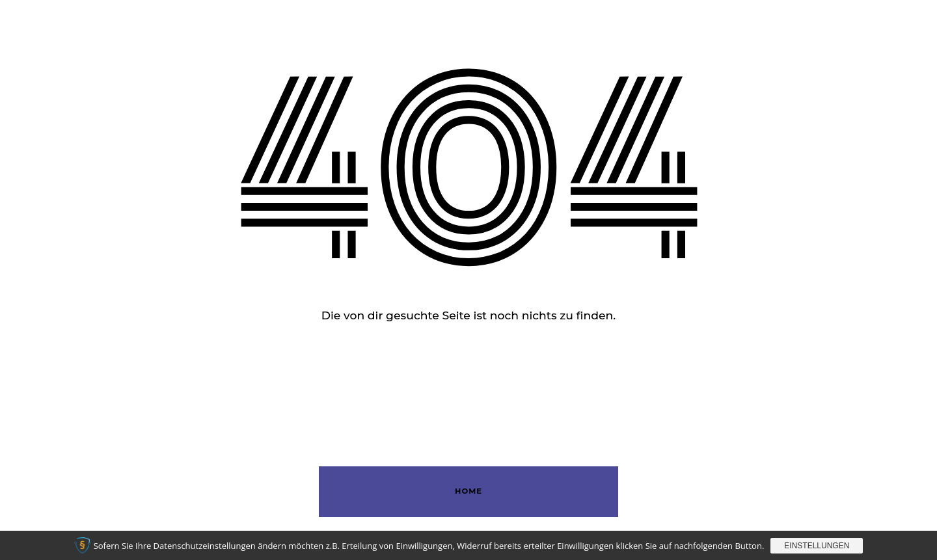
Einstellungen (817, 546)
